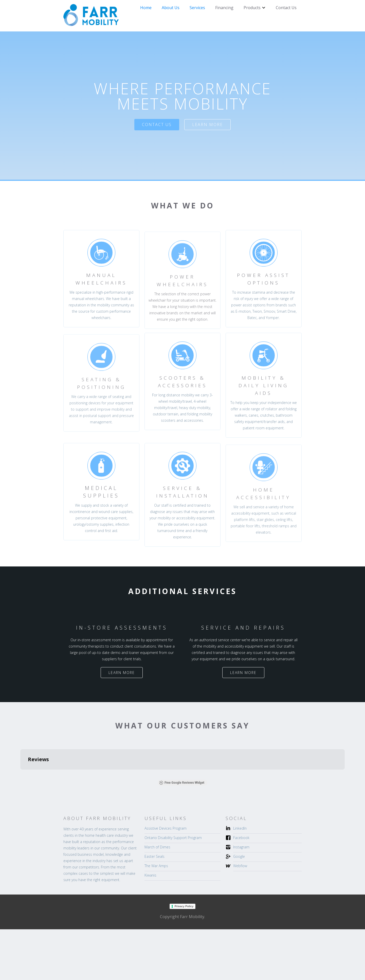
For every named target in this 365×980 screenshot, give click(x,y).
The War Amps (156, 866)
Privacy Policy (184, 906)
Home (146, 8)
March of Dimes (157, 847)
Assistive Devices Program (166, 828)
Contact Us (286, 8)
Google (239, 856)
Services (197, 8)
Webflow (240, 866)
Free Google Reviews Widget (182, 783)
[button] (255, 8)
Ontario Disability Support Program (173, 838)
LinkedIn (240, 828)
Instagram (241, 847)
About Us (171, 8)
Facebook (241, 838)
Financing (224, 8)
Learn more (207, 124)
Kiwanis (150, 875)
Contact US (157, 124)
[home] (91, 16)
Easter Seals (154, 856)
